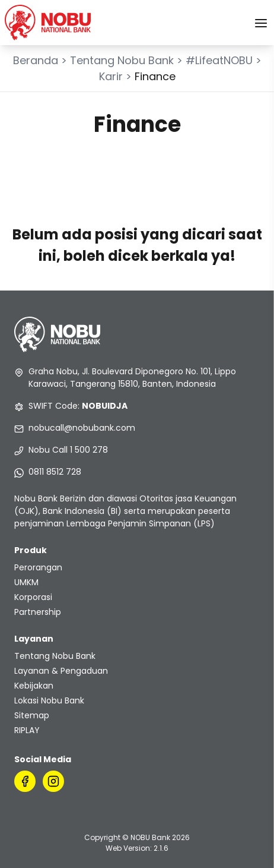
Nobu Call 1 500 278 (68, 450)
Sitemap (32, 715)
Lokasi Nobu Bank (49, 700)
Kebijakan (34, 686)
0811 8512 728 (55, 472)
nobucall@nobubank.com (82, 428)
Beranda (36, 60)
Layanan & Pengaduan (61, 671)
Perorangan (38, 567)
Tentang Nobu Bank (122, 60)
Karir (111, 76)
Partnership (38, 612)
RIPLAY (27, 730)
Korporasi (33, 597)
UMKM (26, 582)
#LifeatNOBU (219, 60)
